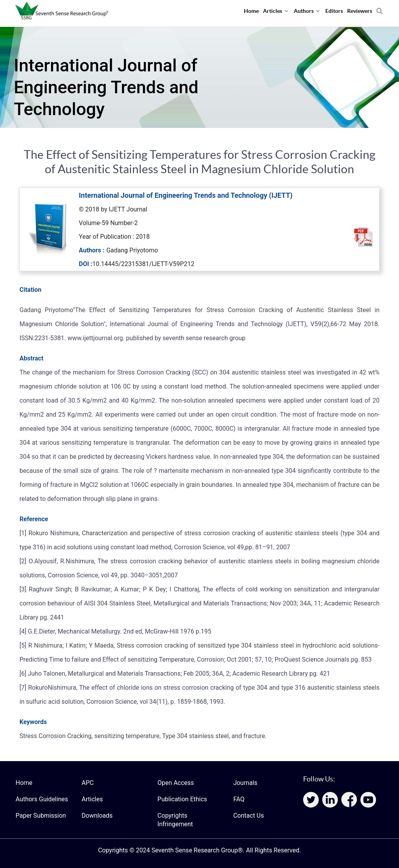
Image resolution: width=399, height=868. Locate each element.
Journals (245, 783)
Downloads (97, 816)
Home (24, 783)
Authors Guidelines (42, 799)
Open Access (176, 783)
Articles (92, 799)
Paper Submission (41, 816)
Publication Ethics (182, 799)
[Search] (380, 8)
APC (88, 783)
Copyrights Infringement (175, 820)
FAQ (239, 799)
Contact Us (249, 816)
